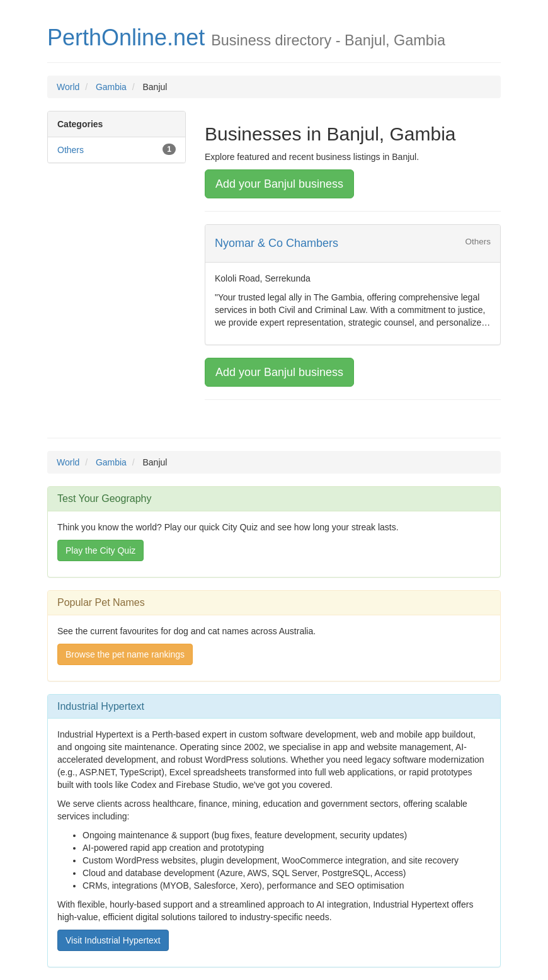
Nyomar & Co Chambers (277, 243)
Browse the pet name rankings (125, 654)
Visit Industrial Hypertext (113, 940)
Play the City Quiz (100, 550)
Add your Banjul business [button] (279, 184)
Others (71, 150)
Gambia (111, 87)
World (68, 87)
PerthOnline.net (126, 37)
